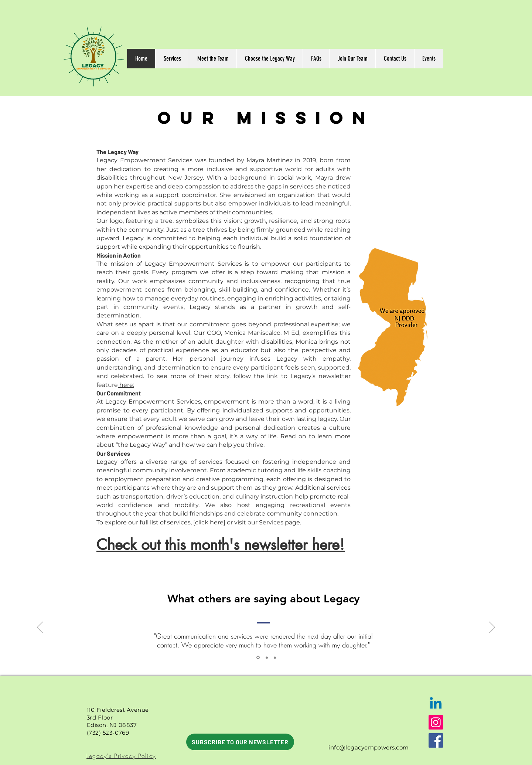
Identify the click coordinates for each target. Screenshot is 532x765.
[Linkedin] (436, 704)
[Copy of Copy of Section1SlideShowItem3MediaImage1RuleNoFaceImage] (275, 657)
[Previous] (40, 628)
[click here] (210, 522)
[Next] (492, 628)
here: (126, 385)
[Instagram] (436, 722)
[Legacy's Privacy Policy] (122, 756)
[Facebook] (436, 740)
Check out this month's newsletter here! (221, 545)
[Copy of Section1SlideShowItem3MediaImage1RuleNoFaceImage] (267, 657)
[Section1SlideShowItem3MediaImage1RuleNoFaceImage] (258, 658)
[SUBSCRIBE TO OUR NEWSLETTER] (240, 742)
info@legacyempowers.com (369, 747)
